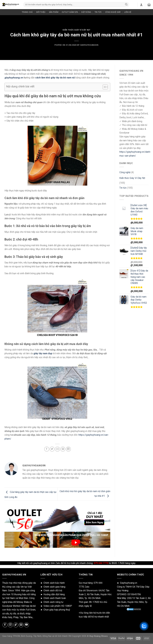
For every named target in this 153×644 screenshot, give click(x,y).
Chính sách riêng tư (53, 602)
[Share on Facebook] (47, 449)
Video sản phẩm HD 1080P (58, 606)
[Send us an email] (21, 625)
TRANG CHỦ (27, 12)
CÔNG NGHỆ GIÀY (113, 12)
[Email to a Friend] (57, 449)
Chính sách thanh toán (55, 598)
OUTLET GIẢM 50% (70, 12)
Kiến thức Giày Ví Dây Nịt (76, 30)
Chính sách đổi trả (53, 590)
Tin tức (123, 188)
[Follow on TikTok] (16, 625)
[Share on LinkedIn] (68, 449)
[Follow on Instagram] (10, 625)
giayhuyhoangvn (89, 45)
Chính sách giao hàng (54, 587)
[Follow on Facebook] (5, 625)
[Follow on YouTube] (27, 625)
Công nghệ (125, 172)
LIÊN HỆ (128, 12)
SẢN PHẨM (54, 12)
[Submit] (126, 5)
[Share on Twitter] (52, 449)
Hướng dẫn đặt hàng (54, 594)
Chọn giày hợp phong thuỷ (57, 610)
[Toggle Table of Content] (104, 87)
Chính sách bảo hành (54, 583)
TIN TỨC (98, 12)
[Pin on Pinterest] (63, 449)
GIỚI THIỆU (41, 12)
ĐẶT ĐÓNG (86, 12)
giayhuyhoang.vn (14, 78)
